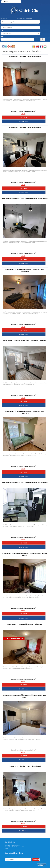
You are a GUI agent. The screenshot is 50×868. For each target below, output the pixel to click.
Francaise (41, 46)
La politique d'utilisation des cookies (15, 847)
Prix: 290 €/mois (24, 121)
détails (23, 114)
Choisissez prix (7, 33)
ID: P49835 (24, 614)
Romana (34, 46)
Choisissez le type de (8, 22)
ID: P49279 (24, 756)
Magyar (45, 46)
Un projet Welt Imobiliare (24, 18)
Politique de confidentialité (12, 845)
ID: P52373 (24, 188)
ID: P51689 (24, 401)
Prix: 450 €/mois (24, 405)
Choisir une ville (7, 28)
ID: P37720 (24, 117)
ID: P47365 (24, 827)
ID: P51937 (24, 330)
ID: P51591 (24, 472)
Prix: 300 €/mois (24, 618)
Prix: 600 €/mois (24, 760)
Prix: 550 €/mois (24, 263)
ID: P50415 (24, 543)
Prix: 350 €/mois (24, 334)
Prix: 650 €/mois (24, 476)
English (38, 46)
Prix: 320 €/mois (24, 192)
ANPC (7, 848)
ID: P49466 (24, 685)
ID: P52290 (24, 259)
